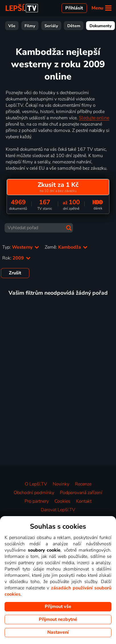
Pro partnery (37, 501)
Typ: (21, 247)
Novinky (61, 484)
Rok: (16, 258)
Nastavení (58, 632)
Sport (107, 26)
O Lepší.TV (36, 484)
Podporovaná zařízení (81, 493)
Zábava (86, 26)
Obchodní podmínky (34, 493)
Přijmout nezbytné (58, 619)
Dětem (32, 26)
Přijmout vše (58, 607)
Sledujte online (94, 118)
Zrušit (15, 273)
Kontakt (84, 501)
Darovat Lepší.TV (58, 510)
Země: (66, 247)
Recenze (83, 484)
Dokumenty (58, 26)
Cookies (62, 501)
